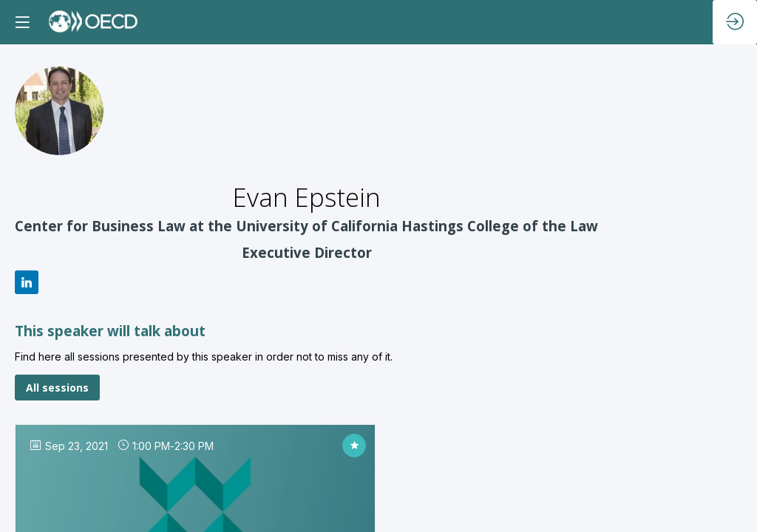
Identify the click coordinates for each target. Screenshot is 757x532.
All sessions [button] (57, 388)
